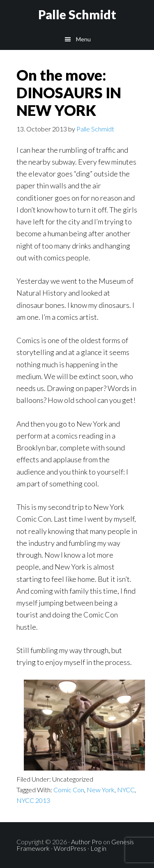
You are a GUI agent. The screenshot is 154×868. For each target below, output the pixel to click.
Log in (98, 848)
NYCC (126, 790)
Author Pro (86, 842)
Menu (83, 39)
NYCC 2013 (33, 800)
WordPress (70, 848)
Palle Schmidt (77, 14)
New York (101, 790)
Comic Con (69, 790)
